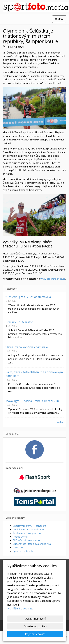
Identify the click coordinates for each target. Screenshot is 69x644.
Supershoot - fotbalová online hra (32, 544)
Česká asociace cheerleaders (29, 529)
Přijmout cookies (35, 634)
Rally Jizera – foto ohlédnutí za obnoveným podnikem (34, 374)
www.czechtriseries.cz (53, 279)
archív (60, 422)
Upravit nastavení (35, 619)
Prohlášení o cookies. (20, 608)
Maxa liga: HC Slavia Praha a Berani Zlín (32, 401)
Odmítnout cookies (35, 626)
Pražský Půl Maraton (20, 322)
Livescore (18, 547)
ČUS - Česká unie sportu (26, 540)
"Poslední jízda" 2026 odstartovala (28, 297)
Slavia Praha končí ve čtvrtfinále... (28, 347)
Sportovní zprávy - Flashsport (29, 526)
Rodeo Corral (20, 537)
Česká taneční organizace (27, 533)
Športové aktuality (23, 551)
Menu (59, 19)
